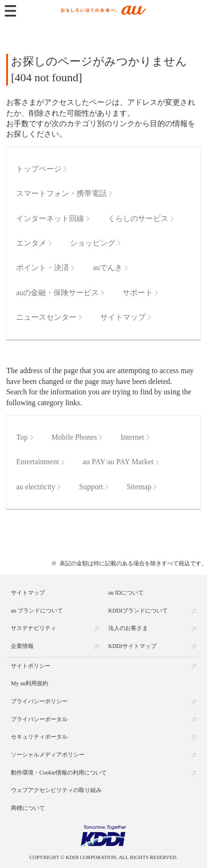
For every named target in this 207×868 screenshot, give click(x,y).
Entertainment (38, 462)
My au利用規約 (30, 683)
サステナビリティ (34, 628)
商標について (28, 808)
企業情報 (22, 646)
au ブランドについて (37, 611)
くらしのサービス (138, 218)
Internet (132, 437)
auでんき (108, 268)
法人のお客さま (128, 628)
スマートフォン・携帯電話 (61, 193)
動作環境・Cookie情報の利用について (59, 773)
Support (91, 487)
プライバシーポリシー (39, 701)
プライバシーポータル (39, 719)
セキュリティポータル (39, 737)
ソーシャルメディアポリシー (48, 755)
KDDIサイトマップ (132, 646)
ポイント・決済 (43, 268)
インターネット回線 (50, 218)
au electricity (36, 487)
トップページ (39, 169)
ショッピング (93, 243)
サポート (138, 293)
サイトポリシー (31, 666)
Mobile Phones (74, 437)
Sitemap (139, 487)
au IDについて (126, 593)
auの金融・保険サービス (57, 293)
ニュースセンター (46, 317)
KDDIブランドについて (138, 611)
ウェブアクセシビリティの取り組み (56, 790)
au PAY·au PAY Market (118, 462)
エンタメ (31, 243)
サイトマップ (123, 317)
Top (22, 437)
